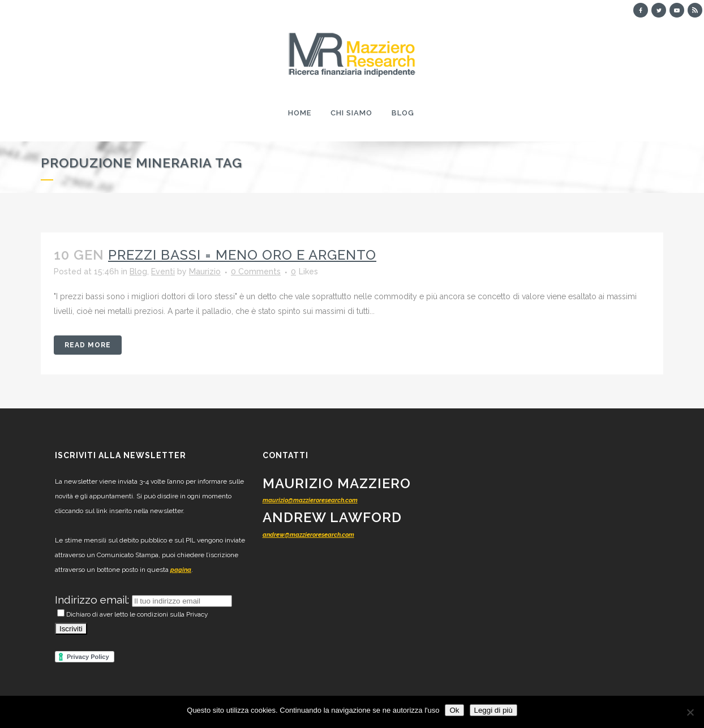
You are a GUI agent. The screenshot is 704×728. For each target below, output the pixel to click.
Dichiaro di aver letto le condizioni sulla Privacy (133, 614)
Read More (88, 345)
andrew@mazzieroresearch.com (308, 535)
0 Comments (256, 272)
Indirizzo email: (93, 600)
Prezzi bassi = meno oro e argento (242, 255)
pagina (181, 570)
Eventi (163, 272)
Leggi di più (493, 710)
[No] (690, 712)
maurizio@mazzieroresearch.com (310, 500)
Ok (454, 710)
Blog (138, 272)
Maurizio (205, 272)
